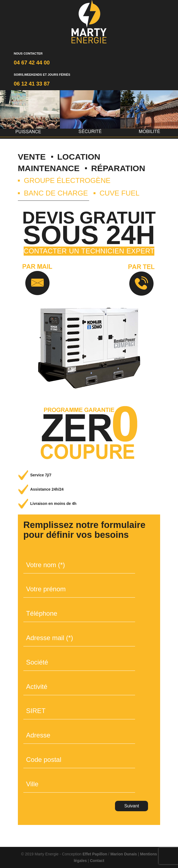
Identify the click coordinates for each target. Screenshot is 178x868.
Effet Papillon (95, 854)
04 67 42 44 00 (32, 63)
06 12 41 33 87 (32, 84)
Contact (97, 861)
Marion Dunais (124, 854)
